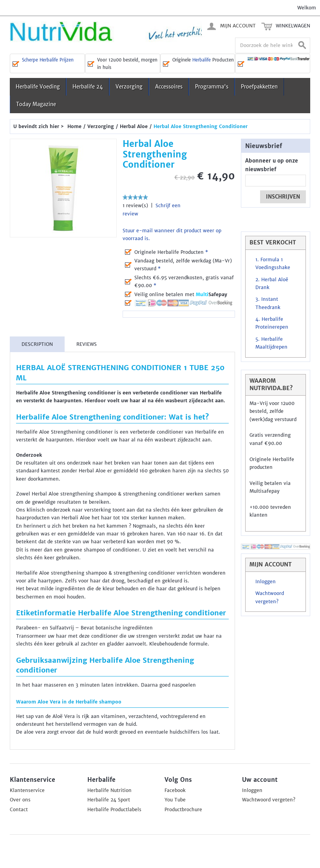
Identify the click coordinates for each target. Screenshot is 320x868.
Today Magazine (36, 104)
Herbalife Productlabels (114, 810)
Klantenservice (27, 790)
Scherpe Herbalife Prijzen (48, 60)
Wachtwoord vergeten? (270, 597)
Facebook (175, 790)
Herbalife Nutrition (109, 790)
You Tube (175, 800)
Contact (19, 810)
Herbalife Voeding (38, 87)
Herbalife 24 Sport (109, 800)
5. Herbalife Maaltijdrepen (271, 343)
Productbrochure (183, 810)
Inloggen (266, 582)
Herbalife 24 (88, 87)
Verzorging (129, 87)
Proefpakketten (259, 87)
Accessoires (169, 87)
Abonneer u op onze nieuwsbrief (272, 165)
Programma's (212, 87)
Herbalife (202, 60)
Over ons (20, 800)
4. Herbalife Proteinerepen (272, 323)
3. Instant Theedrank (268, 303)
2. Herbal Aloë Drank (272, 284)
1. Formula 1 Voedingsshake (273, 264)
